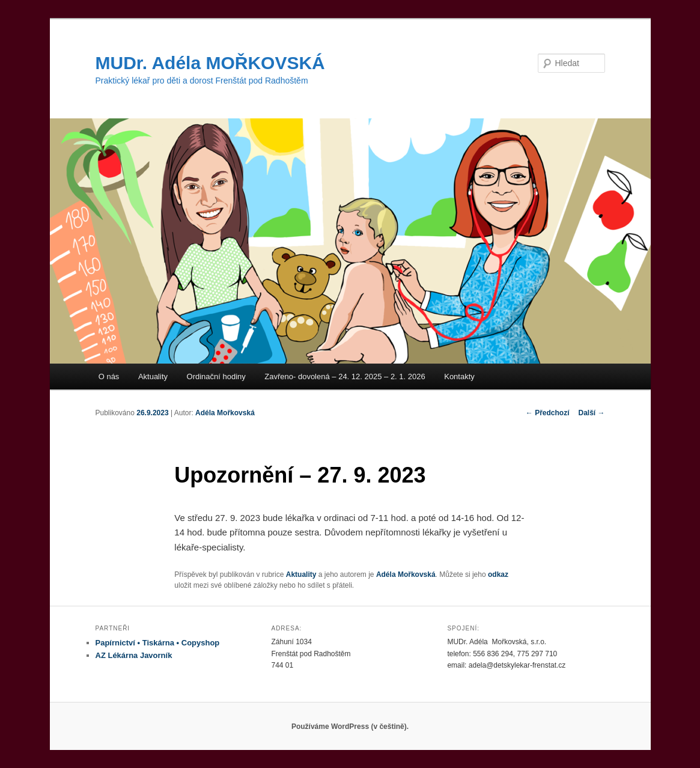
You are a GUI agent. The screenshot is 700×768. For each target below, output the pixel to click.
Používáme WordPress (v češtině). (350, 727)
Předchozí (548, 413)
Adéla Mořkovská (225, 413)
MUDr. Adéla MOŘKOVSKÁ (210, 63)
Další (591, 413)
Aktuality (153, 376)
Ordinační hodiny (216, 376)
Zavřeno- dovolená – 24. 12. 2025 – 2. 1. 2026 (345, 376)
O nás (109, 376)
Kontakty (459, 376)
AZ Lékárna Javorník (134, 655)
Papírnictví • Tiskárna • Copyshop (158, 643)
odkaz (498, 574)
